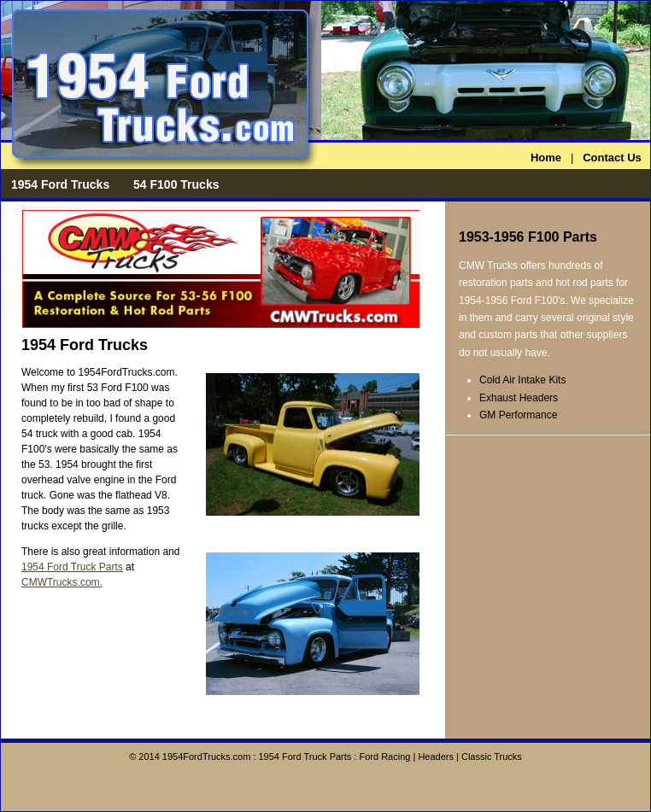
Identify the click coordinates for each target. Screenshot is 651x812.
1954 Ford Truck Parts (72, 567)
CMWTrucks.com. (62, 582)
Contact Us (612, 158)
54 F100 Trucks (176, 184)
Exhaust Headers (519, 398)
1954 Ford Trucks (60, 184)
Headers (436, 757)
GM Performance (518, 415)
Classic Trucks (492, 757)
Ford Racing (385, 757)
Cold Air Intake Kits (522, 380)
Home (546, 158)
